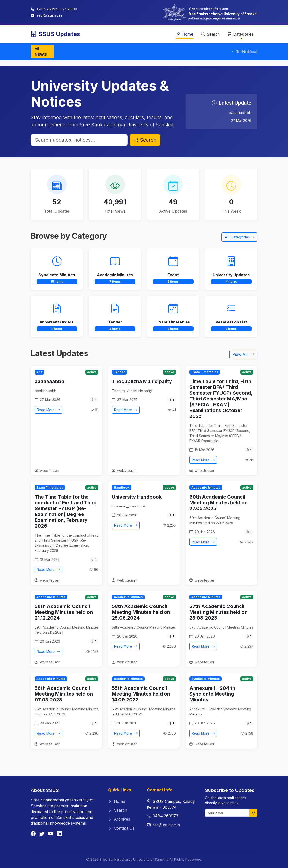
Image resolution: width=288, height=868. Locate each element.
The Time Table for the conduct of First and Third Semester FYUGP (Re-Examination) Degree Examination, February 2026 (66, 511)
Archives (119, 819)
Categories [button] (241, 34)
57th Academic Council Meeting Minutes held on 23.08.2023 (218, 612)
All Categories (238, 237)
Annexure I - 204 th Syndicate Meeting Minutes (212, 694)
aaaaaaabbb (50, 381)
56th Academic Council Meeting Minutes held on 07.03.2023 (64, 694)
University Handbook (137, 497)
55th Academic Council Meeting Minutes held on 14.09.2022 (141, 694)
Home (185, 34)
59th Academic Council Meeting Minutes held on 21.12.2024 (64, 612)
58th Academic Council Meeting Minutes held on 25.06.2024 (141, 612)
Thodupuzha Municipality (142, 381)
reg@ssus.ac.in (49, 15)
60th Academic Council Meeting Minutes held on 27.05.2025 (218, 503)
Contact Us (121, 828)
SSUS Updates (55, 34)
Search (210, 34)
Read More (48, 410)
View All (243, 354)
